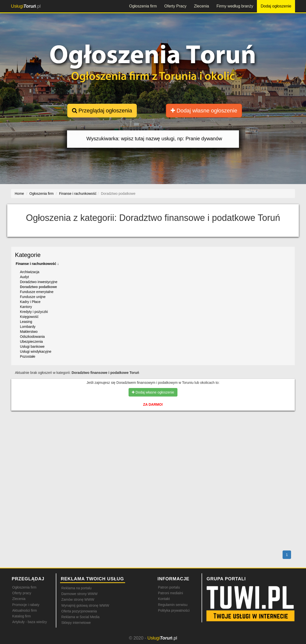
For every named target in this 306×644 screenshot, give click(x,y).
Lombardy (28, 327)
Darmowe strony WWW (79, 594)
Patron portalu (169, 587)
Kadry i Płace (30, 302)
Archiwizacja (30, 272)
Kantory (26, 307)
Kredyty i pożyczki (34, 312)
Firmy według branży (235, 6)
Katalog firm (22, 616)
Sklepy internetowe (76, 623)
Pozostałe (28, 356)
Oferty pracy (22, 593)
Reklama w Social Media (80, 617)
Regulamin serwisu (173, 605)
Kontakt (164, 599)
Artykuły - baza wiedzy (30, 622)
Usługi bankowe (32, 347)
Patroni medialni (170, 593)
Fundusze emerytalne (37, 292)
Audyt (24, 277)
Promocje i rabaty (26, 605)
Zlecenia (201, 6)
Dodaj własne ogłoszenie (204, 111)
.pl (26, 6)
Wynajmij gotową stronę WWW (85, 605)
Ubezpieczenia (31, 342)
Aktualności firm (25, 610)
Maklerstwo (29, 332)
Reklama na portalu (76, 588)
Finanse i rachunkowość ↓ (37, 264)
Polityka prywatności (174, 610)
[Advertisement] (153, 436)
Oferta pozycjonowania (79, 611)
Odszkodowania (32, 337)
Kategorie (28, 255)
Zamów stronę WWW (78, 599)
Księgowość (29, 317)
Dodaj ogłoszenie (276, 6)
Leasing (26, 322)
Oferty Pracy (175, 6)
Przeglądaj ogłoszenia (102, 111)
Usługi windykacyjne (36, 351)
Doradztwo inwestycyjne (39, 282)
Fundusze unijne (33, 297)
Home (19, 194)
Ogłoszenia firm (143, 6)
